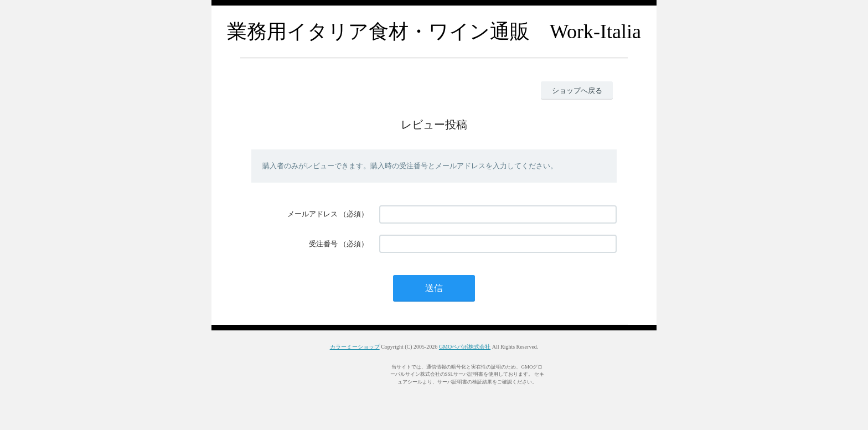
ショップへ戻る (577, 90)
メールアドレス (312, 214)
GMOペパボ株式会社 (465, 347)
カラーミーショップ (355, 347)
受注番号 (323, 244)
